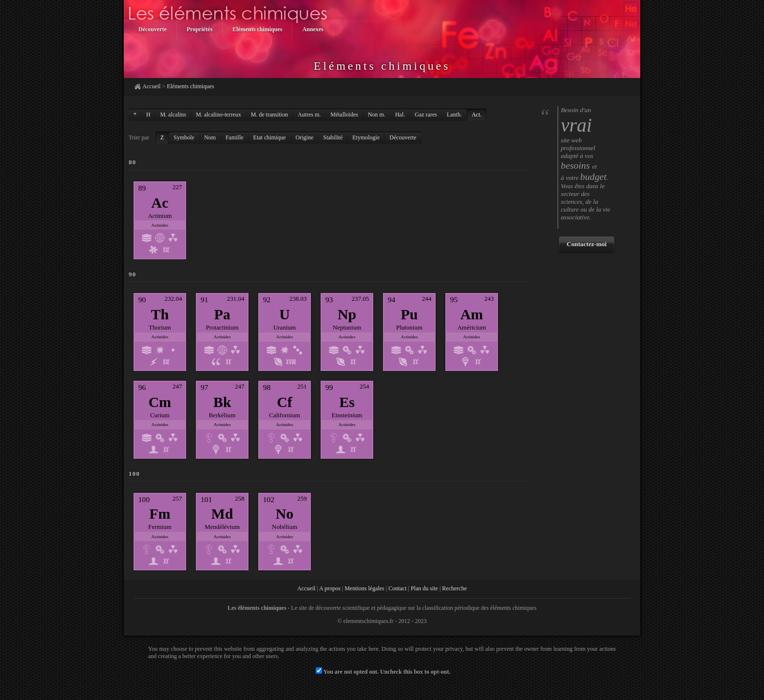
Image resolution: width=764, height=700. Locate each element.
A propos (330, 588)
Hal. (400, 115)
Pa (222, 314)
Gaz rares (426, 115)
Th (160, 314)
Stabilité (333, 137)
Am (472, 314)
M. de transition (269, 115)
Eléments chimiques (190, 86)
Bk (222, 402)
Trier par (139, 137)
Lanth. (454, 115)
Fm (160, 514)
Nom (210, 137)
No (285, 514)
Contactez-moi (587, 244)
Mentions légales (364, 588)
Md (222, 514)
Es (347, 402)
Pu (410, 314)
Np (347, 314)
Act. (477, 115)
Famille (235, 137)
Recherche (454, 588)
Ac (160, 203)
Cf (285, 402)
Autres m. (309, 115)
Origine (305, 137)
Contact (397, 588)
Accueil (151, 86)
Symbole (184, 137)
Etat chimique (270, 137)
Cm (160, 402)
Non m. (377, 115)
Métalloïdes (344, 115)
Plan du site (424, 588)
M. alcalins (173, 115)
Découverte (403, 137)
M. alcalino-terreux (219, 115)
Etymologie (366, 137)
